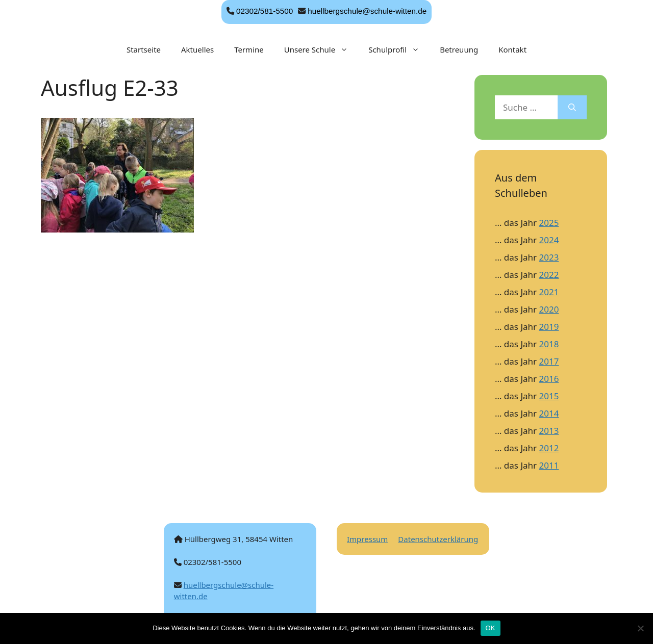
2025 (549, 223)
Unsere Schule (321, 49)
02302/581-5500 (265, 11)
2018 (549, 344)
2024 (549, 240)
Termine (249, 49)
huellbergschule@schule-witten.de (367, 11)
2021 (549, 292)
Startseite (144, 49)
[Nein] (640, 628)
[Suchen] (572, 108)
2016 (549, 379)
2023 (549, 257)
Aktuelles (197, 49)
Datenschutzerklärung (438, 539)
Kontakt (512, 49)
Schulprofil (399, 49)
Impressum (367, 539)
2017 (549, 361)
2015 (549, 396)
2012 (549, 448)
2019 (549, 327)
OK (491, 628)
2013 (549, 431)
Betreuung (459, 49)
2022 (549, 275)
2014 (549, 413)
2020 (549, 309)
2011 (549, 465)
